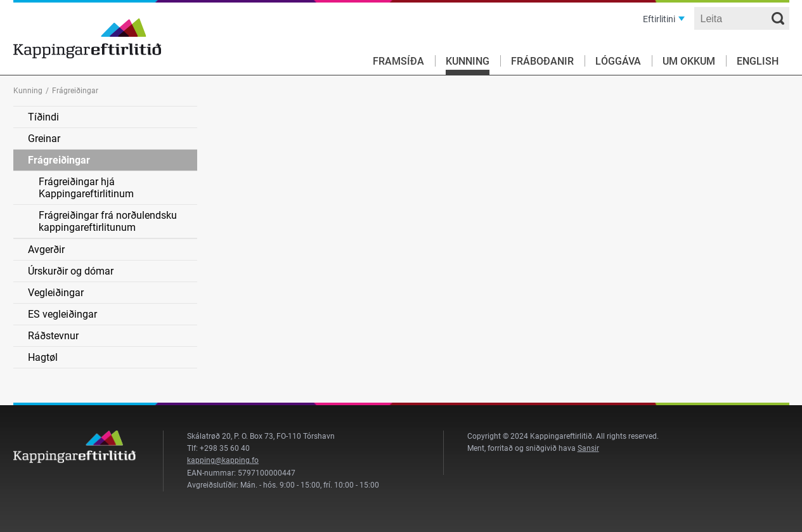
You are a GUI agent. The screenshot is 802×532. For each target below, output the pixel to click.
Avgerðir (46, 250)
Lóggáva (618, 61)
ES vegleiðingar (62, 314)
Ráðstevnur (53, 336)
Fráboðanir (542, 61)
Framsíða (398, 61)
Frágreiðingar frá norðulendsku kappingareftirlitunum (108, 221)
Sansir (588, 448)
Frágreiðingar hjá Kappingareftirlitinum (86, 188)
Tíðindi (43, 117)
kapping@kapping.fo (223, 460)
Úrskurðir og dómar (71, 271)
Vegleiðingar (56, 293)
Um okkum (689, 61)
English (758, 61)
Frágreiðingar (59, 160)
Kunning (468, 61)
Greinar (44, 139)
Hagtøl (43, 357)
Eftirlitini (659, 19)
